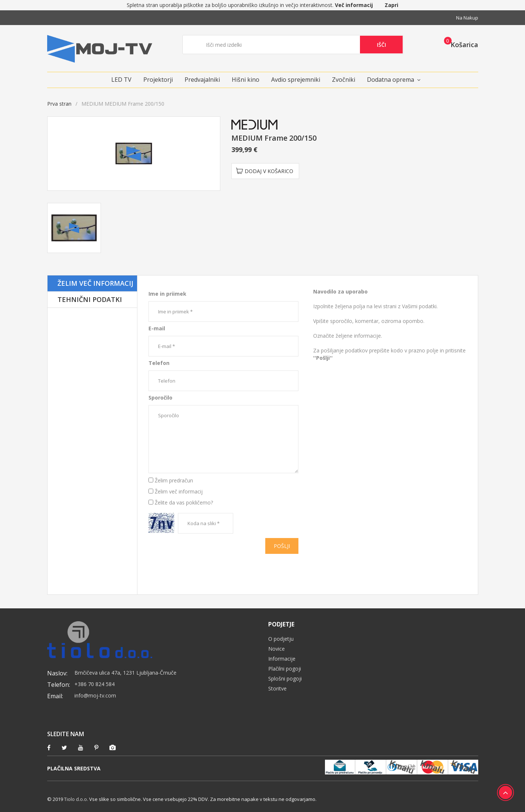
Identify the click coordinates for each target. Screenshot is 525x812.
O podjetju (281, 639)
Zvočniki (344, 80)
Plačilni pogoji (285, 669)
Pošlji (282, 546)
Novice (276, 649)
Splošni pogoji (285, 679)
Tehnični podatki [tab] (90, 299)
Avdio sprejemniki (296, 80)
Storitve (277, 688)
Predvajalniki (202, 80)
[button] (459, 44)
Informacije (282, 659)
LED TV (121, 80)
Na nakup (467, 18)
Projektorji (158, 80)
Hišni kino (246, 80)
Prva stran (59, 104)
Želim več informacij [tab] (95, 283)
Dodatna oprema (391, 80)
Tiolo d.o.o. (76, 799)
